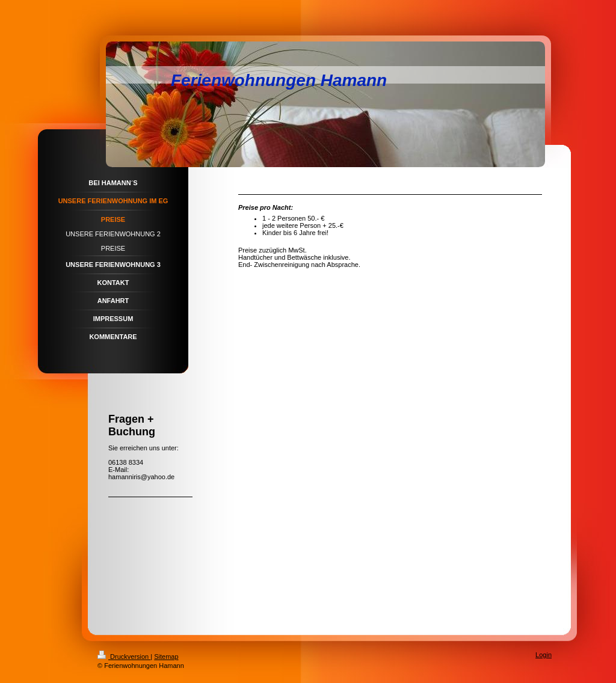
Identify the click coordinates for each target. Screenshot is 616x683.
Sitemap (166, 657)
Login (544, 655)
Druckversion (124, 657)
